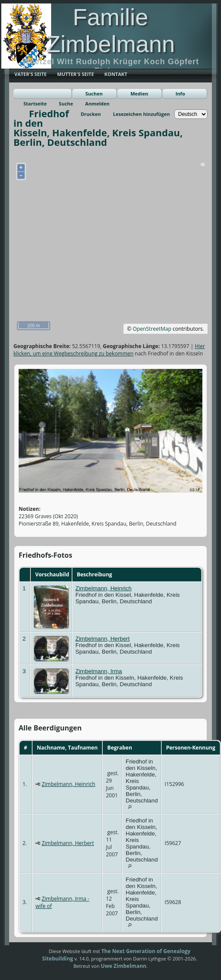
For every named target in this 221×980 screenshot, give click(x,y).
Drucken (91, 114)
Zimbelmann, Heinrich (104, 588)
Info (180, 94)
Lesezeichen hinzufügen (141, 114)
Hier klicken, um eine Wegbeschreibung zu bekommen (109, 350)
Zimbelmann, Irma (99, 671)
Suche (66, 104)
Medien (139, 94)
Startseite (35, 104)
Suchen (94, 94)
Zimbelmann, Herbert (102, 639)
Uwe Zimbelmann (124, 966)
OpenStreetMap (152, 329)
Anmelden (97, 104)
